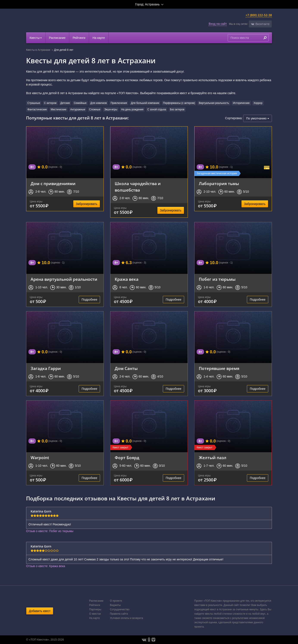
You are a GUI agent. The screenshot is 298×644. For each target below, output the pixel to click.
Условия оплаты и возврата (126, 618)
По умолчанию (258, 118)
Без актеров (177, 109)
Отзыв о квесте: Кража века (46, 566)
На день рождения (132, 109)
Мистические (58, 109)
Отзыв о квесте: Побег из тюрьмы (50, 531)
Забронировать (87, 204)
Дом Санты (126, 368)
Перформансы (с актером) (179, 103)
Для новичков (99, 103)
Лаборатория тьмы (219, 183)
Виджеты (115, 605)
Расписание (57, 38)
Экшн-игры (111, 109)
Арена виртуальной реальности (64, 279)
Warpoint (40, 458)
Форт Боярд (127, 458)
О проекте (116, 601)
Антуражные (78, 109)
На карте (99, 38)
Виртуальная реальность (214, 103)
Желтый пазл (213, 458)
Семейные (80, 103)
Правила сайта (119, 614)
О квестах (95, 614)
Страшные (34, 103)
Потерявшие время (219, 368)
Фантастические (37, 109)
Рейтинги (79, 38)
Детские (65, 103)
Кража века (127, 279)
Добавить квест (40, 611)
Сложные (95, 109)
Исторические (241, 103)
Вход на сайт (218, 24)
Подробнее (89, 300)
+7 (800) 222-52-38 (259, 15)
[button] (260, 24)
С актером (50, 103)
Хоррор (258, 103)
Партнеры (95, 609)
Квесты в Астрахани (38, 50)
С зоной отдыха (157, 109)
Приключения (119, 103)
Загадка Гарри (46, 368)
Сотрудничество (120, 609)
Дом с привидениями (53, 183)
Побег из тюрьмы (217, 279)
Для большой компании (145, 103)
